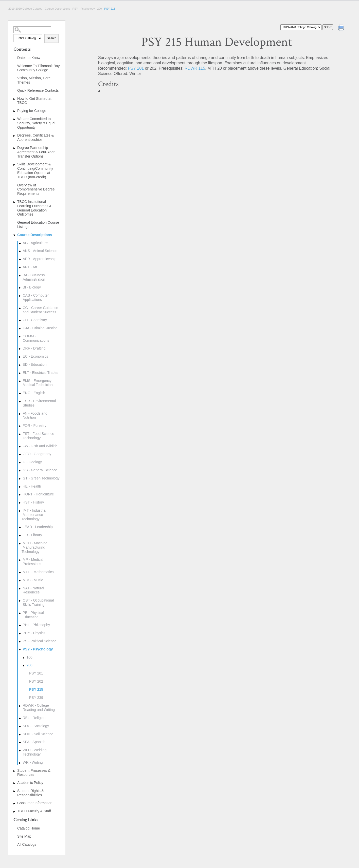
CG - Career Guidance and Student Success (40, 310)
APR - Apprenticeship (39, 259)
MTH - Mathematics (38, 572)
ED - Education (34, 364)
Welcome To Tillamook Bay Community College (39, 68)
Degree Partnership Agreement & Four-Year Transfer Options (36, 152)
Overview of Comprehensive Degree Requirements (36, 189)
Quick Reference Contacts (38, 90)
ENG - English (34, 393)
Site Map (24, 836)
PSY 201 (36, 673)
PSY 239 (36, 698)
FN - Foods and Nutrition (35, 416)
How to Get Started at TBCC (34, 101)
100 (29, 657)
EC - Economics (35, 356)
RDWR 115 (195, 68)
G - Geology (32, 462)
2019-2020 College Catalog (26, 9)
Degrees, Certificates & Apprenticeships (35, 137)
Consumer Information (35, 803)
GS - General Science (40, 470)
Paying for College (32, 111)
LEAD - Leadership (38, 527)
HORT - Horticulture (38, 494)
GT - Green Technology (41, 478)
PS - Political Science (39, 641)
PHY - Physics (34, 633)
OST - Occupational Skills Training (38, 602)
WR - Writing (33, 762)
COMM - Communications (36, 338)
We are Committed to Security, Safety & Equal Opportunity (36, 123)
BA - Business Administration (34, 277)
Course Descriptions (57, 9)
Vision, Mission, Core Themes (34, 80)
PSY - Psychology (84, 9)
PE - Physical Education (33, 615)
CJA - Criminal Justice (40, 328)
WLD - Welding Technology (34, 752)
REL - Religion (34, 718)
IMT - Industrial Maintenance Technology (34, 515)
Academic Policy (30, 783)
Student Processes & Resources (34, 773)
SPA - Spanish (34, 742)
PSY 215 (36, 689)
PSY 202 (36, 681)
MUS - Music (33, 580)
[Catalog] (301, 27)
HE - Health (32, 486)
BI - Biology (32, 287)
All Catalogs (27, 844)
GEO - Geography (37, 454)
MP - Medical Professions (33, 562)
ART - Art (30, 267)
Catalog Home (29, 828)
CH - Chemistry (35, 320)
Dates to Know (29, 58)
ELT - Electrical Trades (40, 373)
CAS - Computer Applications (36, 297)
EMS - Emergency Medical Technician (38, 383)
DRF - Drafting (34, 348)
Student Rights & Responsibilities (31, 793)
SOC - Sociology (36, 726)
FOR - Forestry (34, 426)
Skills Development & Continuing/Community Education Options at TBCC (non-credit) (35, 170)
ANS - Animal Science (40, 251)
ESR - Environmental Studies (39, 403)
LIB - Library (32, 535)
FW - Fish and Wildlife (40, 446)
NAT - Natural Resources (33, 590)
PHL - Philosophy (36, 625)
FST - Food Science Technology (38, 436)
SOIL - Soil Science (38, 734)
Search (51, 38)
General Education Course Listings (38, 225)
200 (99, 9)
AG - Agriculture (35, 243)
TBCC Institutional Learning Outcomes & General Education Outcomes (34, 208)
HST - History (33, 502)
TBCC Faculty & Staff (34, 811)
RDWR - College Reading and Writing (39, 708)
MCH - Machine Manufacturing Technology (34, 547)
